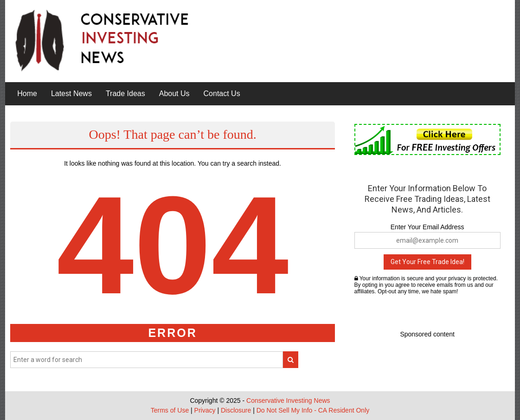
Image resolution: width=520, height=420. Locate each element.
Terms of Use (170, 410)
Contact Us (222, 94)
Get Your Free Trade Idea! (427, 262)
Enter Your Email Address (427, 227)
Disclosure (236, 410)
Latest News (71, 94)
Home (27, 94)
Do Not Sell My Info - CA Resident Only (313, 410)
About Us (174, 94)
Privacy (205, 410)
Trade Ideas (125, 94)
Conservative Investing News (288, 401)
